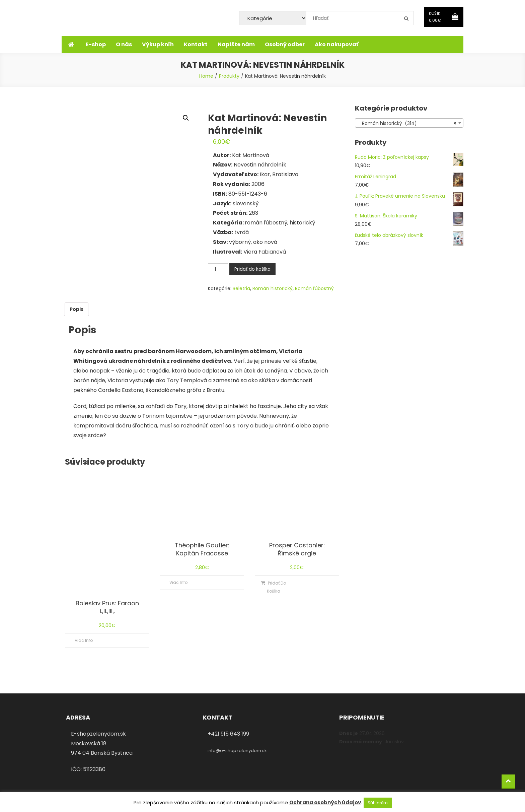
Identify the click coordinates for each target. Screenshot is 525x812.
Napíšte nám (236, 44)
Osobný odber (285, 44)
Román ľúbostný (314, 288)
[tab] (77, 309)
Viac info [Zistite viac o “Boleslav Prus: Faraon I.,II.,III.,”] (84, 640)
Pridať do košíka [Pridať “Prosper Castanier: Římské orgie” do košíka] (277, 587)
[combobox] (409, 123)
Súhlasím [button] (378, 803)
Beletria (241, 288)
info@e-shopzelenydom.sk (237, 751)
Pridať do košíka (252, 269)
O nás (124, 44)
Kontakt (196, 44)
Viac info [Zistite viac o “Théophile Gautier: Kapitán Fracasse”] (178, 582)
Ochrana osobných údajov (325, 802)
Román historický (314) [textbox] (407, 123)
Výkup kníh (158, 44)
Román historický (273, 288)
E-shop (96, 44)
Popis (77, 309)
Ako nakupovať (337, 44)
